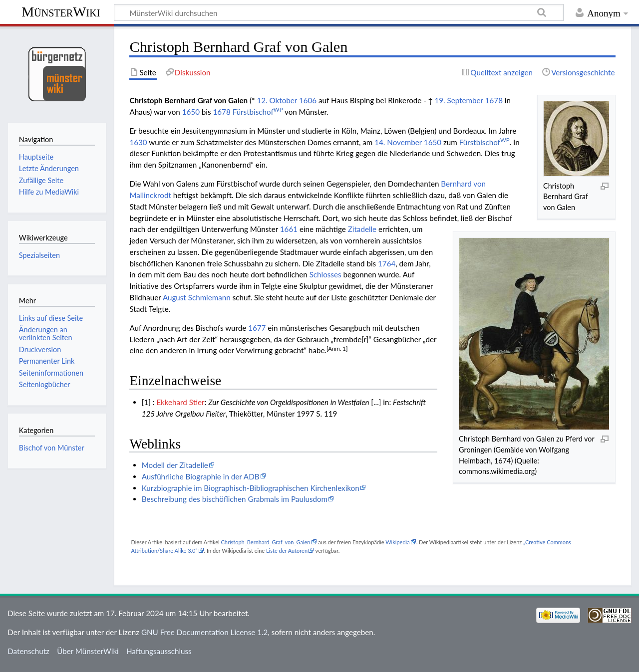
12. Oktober (277, 100)
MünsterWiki (61, 12)
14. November (398, 142)
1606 (308, 100)
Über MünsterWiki (88, 651)
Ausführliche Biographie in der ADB (201, 476)
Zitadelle (362, 229)
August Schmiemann (197, 297)
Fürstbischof (258, 112)
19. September (459, 100)
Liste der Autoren (287, 551)
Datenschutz (28, 651)
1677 (257, 328)
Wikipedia (397, 542)
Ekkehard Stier (180, 402)
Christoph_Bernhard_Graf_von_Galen (265, 542)
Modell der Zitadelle (175, 465)
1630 (138, 142)
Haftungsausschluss (159, 651)
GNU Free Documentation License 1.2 (204, 632)
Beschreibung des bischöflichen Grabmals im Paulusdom (235, 499)
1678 (494, 100)
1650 (191, 112)
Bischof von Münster (52, 448)
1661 (289, 229)
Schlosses (325, 274)
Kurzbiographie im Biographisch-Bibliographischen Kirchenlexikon (251, 488)
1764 (387, 263)
